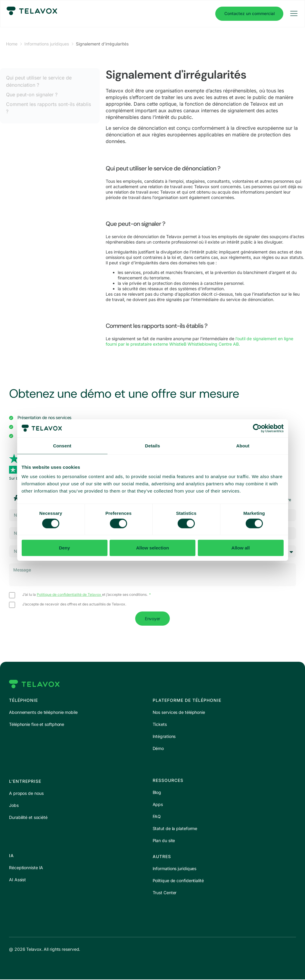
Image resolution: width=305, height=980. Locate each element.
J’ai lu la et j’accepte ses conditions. (85, 595)
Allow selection (152, 548)
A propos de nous (26, 794)
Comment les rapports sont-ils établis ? (48, 108)
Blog (157, 793)
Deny (65, 548)
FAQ (157, 817)
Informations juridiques (47, 44)
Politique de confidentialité (178, 881)
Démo (158, 749)
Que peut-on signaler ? (32, 95)
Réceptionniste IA (26, 868)
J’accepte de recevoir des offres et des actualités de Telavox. (74, 605)
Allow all (241, 548)
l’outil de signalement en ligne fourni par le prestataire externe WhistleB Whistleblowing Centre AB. (199, 341)
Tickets (160, 725)
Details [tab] (153, 445)
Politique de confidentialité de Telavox (69, 595)
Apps (158, 805)
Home (12, 44)
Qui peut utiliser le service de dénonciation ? (39, 81)
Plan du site (164, 841)
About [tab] (243, 445)
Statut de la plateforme (175, 829)
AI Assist (17, 880)
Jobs (14, 806)
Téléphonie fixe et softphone (37, 725)
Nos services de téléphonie (179, 713)
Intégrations (164, 737)
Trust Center (165, 893)
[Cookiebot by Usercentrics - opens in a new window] (257, 428)
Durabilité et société (28, 818)
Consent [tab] (62, 445)
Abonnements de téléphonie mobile (43, 713)
